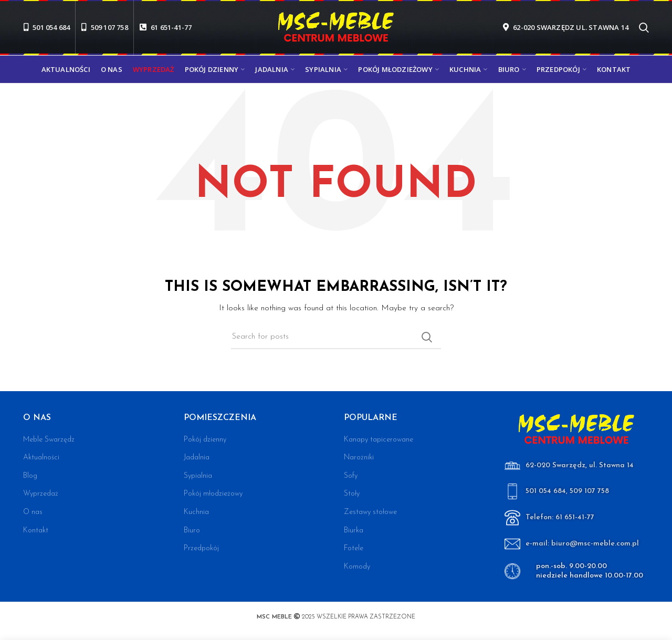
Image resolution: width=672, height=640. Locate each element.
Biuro (192, 531)
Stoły (352, 494)
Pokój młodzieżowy (213, 494)
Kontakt (36, 531)
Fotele (354, 548)
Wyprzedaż (41, 494)
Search (427, 337)
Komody (357, 567)
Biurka (354, 531)
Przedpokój (201, 548)
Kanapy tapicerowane (379, 440)
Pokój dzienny (205, 440)
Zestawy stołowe (370, 512)
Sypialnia (198, 476)
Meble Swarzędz (49, 440)
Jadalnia (197, 458)
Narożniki (359, 458)
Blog (30, 476)
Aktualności (41, 458)
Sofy (351, 476)
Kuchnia (196, 512)
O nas (33, 512)
